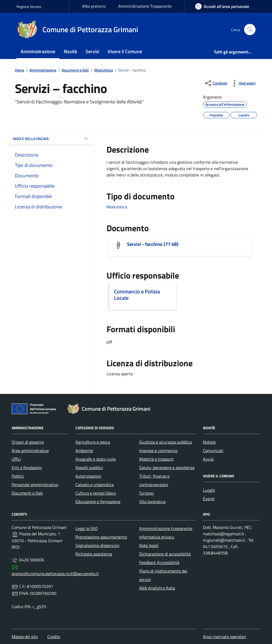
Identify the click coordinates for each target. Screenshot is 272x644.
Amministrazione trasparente (166, 528)
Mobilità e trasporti (156, 459)
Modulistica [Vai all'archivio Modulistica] (117, 207)
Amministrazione (38, 51)
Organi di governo (28, 442)
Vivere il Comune (125, 51)
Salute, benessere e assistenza (167, 468)
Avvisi (208, 459)
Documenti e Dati (27, 493)
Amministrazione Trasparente (145, 6)
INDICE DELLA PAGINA (51, 139)
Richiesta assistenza (94, 554)
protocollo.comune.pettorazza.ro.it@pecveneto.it (55, 574)
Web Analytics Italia (157, 588)
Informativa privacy (157, 537)
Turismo (146, 493)
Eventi (209, 499)
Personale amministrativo (35, 485)
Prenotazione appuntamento (101, 537)
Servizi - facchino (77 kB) (153, 244)
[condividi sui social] (216, 83)
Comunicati (213, 451)
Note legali (149, 545)
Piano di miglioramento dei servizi (163, 575)
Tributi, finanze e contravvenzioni (154, 480)
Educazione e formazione (98, 502)
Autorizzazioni (88, 476)
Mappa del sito (25, 637)
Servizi (92, 51)
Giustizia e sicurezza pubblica (165, 442)
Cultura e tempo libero (96, 493)
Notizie (209, 442)
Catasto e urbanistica (95, 485)
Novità (70, 51)
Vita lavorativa (152, 502)
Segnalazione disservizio (97, 545)
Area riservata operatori (225, 637)
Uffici (16, 459)
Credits (54, 637)
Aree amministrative (30, 451)
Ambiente (84, 451)
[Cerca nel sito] (250, 30)
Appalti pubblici (89, 468)
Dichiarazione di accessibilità (165, 554)
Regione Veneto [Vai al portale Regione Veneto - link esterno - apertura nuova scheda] (29, 7)
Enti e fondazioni (27, 468)
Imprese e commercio (158, 451)
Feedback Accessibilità (159, 562)
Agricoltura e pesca (93, 442)
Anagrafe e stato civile (96, 459)
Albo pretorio (94, 6)
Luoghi (209, 490)
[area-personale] (222, 6)
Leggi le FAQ (87, 528)
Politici (18, 476)
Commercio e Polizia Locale (137, 295)
